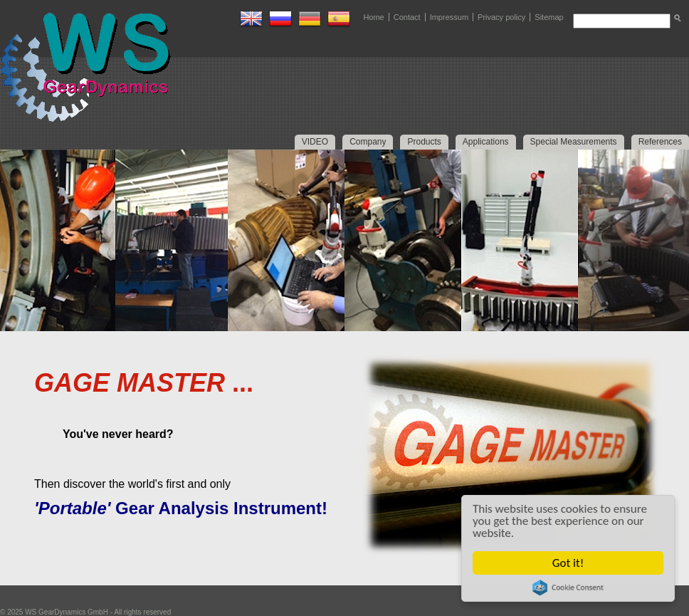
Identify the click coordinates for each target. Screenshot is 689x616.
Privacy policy (501, 17)
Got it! (568, 563)
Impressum (449, 17)
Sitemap (549, 17)
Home (373, 17)
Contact (407, 17)
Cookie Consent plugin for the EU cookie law (568, 588)
